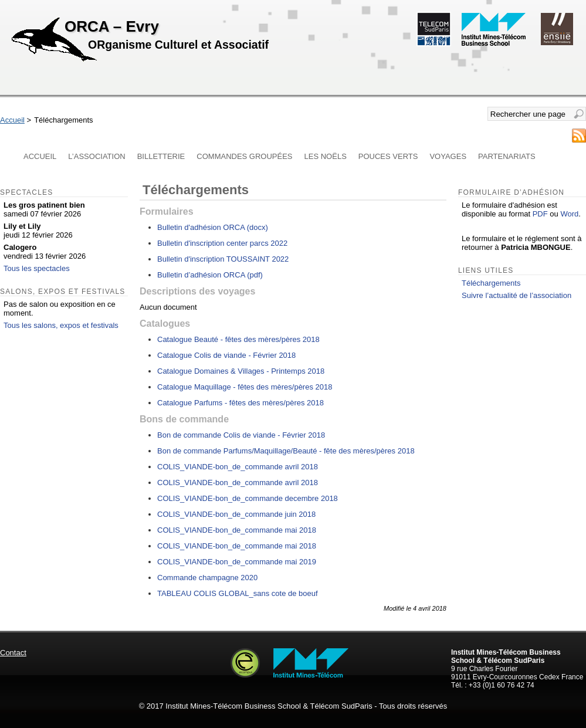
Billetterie (161, 156)
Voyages (448, 156)
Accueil (12, 120)
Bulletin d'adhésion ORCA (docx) (213, 227)
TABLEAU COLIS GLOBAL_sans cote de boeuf (238, 593)
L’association (96, 156)
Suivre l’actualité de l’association (516, 295)
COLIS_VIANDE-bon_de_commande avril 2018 (238, 467)
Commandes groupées (244, 156)
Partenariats (507, 156)
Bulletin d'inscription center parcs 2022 (222, 243)
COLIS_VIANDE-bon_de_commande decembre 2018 (248, 498)
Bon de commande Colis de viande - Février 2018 (241, 435)
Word (569, 214)
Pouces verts (388, 156)
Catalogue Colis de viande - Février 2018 (226, 355)
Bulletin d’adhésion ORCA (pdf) (210, 275)
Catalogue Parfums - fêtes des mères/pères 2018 (241, 403)
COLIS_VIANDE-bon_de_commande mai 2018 (237, 530)
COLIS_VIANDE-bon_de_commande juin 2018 (236, 514)
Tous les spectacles (37, 268)
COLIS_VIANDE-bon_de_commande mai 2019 (237, 562)
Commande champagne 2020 (207, 578)
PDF (540, 214)
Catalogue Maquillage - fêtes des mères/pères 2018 (245, 387)
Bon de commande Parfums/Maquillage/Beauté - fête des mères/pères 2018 (286, 451)
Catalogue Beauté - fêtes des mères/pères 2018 (238, 339)
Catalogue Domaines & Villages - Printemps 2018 (241, 371)
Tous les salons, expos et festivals (61, 325)
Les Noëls (326, 156)
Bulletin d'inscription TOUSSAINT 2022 (223, 259)
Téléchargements (491, 283)
